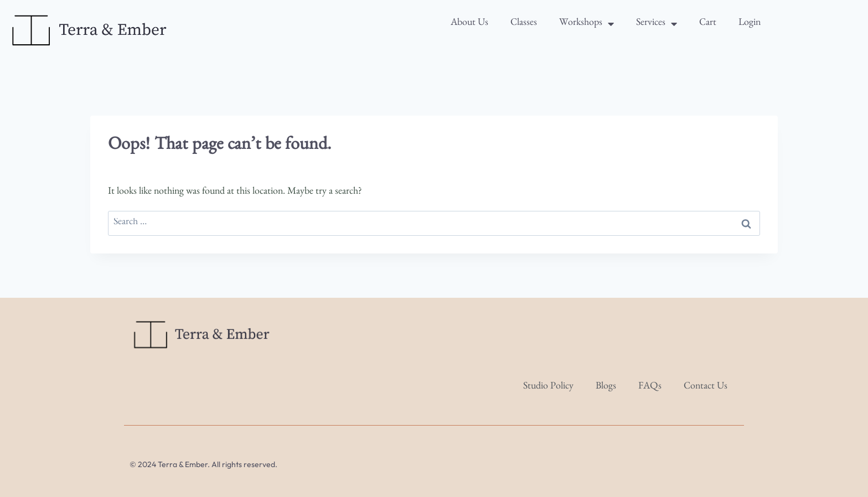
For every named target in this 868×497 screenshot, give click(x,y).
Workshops (587, 24)
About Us (469, 24)
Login (750, 24)
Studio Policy (548, 387)
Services (657, 24)
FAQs (650, 387)
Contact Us (706, 387)
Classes (524, 24)
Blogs (606, 387)
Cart (708, 24)
